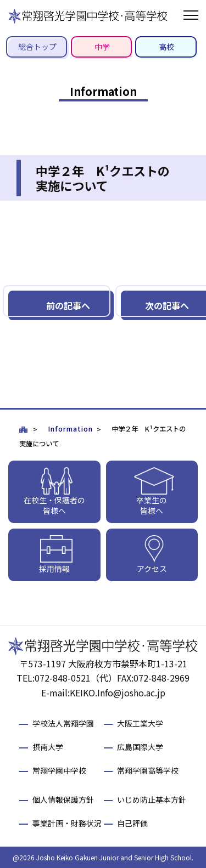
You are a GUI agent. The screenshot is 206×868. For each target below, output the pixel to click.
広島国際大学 (140, 747)
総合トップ (37, 47)
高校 (166, 47)
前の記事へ (68, 305)
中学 (102, 47)
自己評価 (132, 823)
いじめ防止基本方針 (152, 799)
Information (70, 429)
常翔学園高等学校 (148, 770)
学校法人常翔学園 (63, 723)
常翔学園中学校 (59, 770)
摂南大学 (48, 747)
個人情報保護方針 (63, 799)
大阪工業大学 (140, 723)
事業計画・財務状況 (67, 823)
